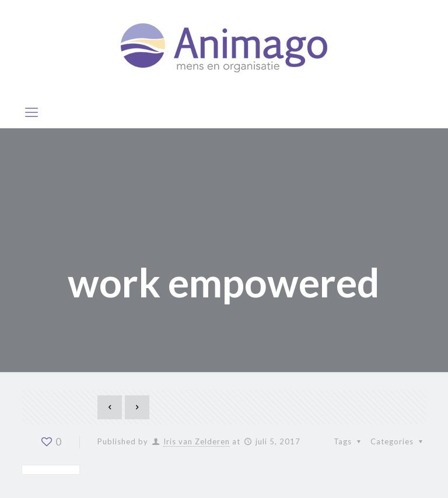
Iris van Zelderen (197, 441)
